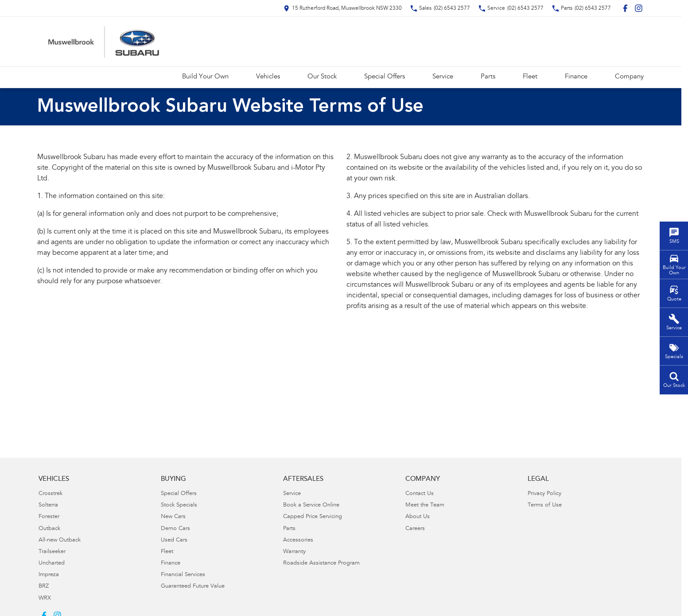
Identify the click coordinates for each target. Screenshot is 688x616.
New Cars (173, 517)
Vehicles (268, 77)
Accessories (298, 540)
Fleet (530, 77)
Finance (576, 77)
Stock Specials (179, 505)
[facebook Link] (625, 8)
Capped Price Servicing (313, 517)
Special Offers (385, 77)
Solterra (48, 505)
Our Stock (322, 77)
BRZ (44, 587)
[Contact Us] (343, 8)
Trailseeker (52, 552)
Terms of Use (545, 505)
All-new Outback (60, 540)
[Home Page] (104, 42)
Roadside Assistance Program (321, 563)
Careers (415, 529)
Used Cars (174, 540)
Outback (49, 529)
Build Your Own (205, 77)
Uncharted (52, 563)
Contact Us (420, 494)
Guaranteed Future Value (193, 587)
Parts (488, 77)
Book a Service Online (311, 505)
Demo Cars (175, 529)
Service (443, 77)
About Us (418, 517)
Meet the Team (425, 505)
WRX (45, 598)
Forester (49, 517)
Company (629, 77)
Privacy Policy (544, 494)
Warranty (294, 552)
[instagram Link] (639, 8)
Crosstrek (51, 494)
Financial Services (183, 575)
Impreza (49, 575)
